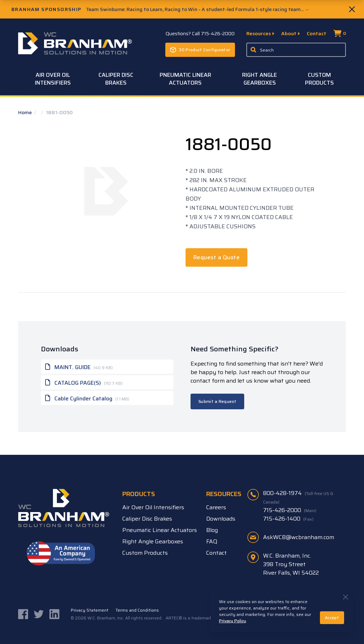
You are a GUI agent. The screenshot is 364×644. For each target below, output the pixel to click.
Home (25, 112)
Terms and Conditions (137, 610)
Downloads (221, 519)
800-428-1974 (298, 497)
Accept (332, 618)
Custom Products (319, 79)
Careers (216, 507)
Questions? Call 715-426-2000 (200, 33)
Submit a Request (217, 401)
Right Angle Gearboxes (259, 79)
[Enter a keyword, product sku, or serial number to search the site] (296, 50)
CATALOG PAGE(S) (84, 382)
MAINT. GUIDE (79, 367)
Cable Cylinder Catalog (87, 398)
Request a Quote (216, 257)
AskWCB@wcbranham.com (299, 537)
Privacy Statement (90, 610)
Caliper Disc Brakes (116, 79)
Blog (212, 530)
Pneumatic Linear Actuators (185, 79)
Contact (317, 33)
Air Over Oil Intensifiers (53, 79)
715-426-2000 (290, 510)
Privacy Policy (232, 621)
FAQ (212, 541)
